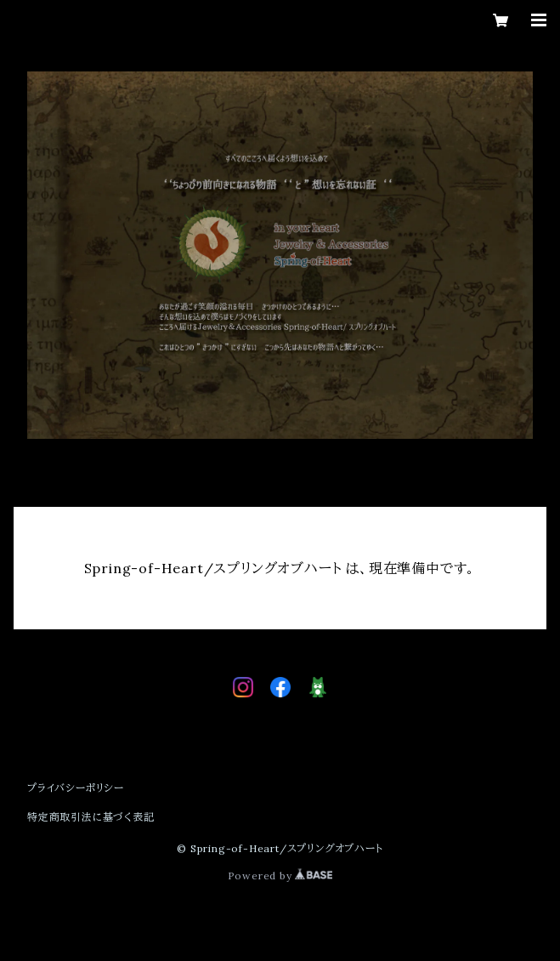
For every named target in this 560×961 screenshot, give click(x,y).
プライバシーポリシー (76, 788)
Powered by (280, 876)
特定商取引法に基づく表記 (91, 817)
